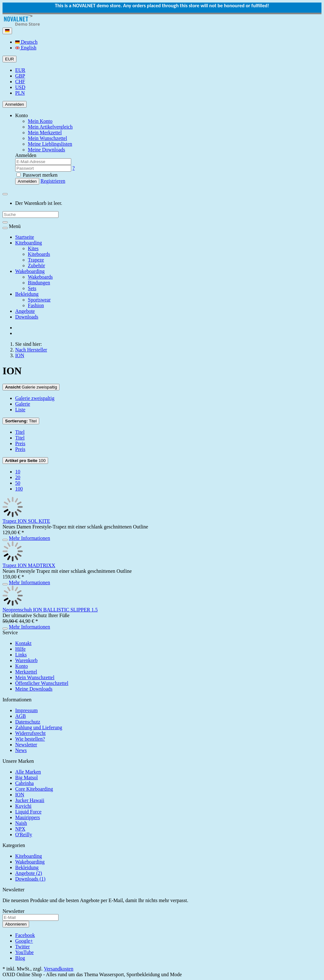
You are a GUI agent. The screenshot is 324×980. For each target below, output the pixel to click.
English (26, 48)
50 (18, 483)
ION (20, 795)
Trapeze (36, 260)
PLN (20, 93)
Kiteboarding (28, 243)
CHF (20, 82)
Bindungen (39, 283)
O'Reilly (24, 835)
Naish (21, 823)
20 (18, 477)
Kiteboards (39, 254)
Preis (20, 443)
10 (18, 472)
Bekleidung (27, 294)
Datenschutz (28, 722)
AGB (21, 716)
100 (25, 461)
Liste (20, 410)
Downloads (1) (30, 879)
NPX (20, 829)
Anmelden (27, 181)
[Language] (7, 31)
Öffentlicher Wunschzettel (42, 683)
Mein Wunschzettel (35, 677)
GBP (20, 76)
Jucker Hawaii (30, 800)
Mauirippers (28, 817)
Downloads (27, 317)
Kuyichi (23, 806)
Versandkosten (58, 969)
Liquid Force (28, 812)
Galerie (23, 404)
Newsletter (26, 745)
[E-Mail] (31, 917)
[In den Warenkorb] (5, 540)
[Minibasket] (5, 194)
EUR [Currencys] (9, 59)
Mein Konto (40, 121)
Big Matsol (27, 778)
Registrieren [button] (53, 181)
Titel (21, 421)
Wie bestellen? (30, 739)
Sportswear (39, 300)
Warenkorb (26, 660)
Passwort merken (37, 175)
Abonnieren (16, 924)
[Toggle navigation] (5, 228)
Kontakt (23, 643)
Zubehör (36, 266)
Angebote (25, 311)
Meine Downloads (34, 689)
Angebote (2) (29, 873)
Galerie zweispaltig (31, 387)
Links (21, 655)
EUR (20, 70)
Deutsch (26, 42)
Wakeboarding (30, 271)
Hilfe (20, 649)
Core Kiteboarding (34, 789)
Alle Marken (28, 772)
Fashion (36, 305)
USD (20, 87)
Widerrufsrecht (30, 733)
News (21, 750)
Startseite (25, 237)
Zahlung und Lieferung (39, 727)
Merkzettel (26, 672)
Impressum (26, 710)
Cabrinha (25, 783)
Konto (22, 666)
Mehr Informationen (29, 538)
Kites (33, 248)
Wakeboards (40, 277)
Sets (32, 288)
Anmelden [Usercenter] (15, 104)
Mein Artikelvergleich (50, 127)
